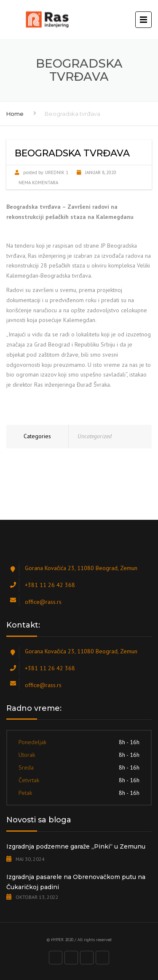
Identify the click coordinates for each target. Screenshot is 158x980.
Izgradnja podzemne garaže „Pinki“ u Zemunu (76, 846)
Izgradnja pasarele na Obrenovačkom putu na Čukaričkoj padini (76, 882)
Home (15, 114)
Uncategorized (95, 436)
